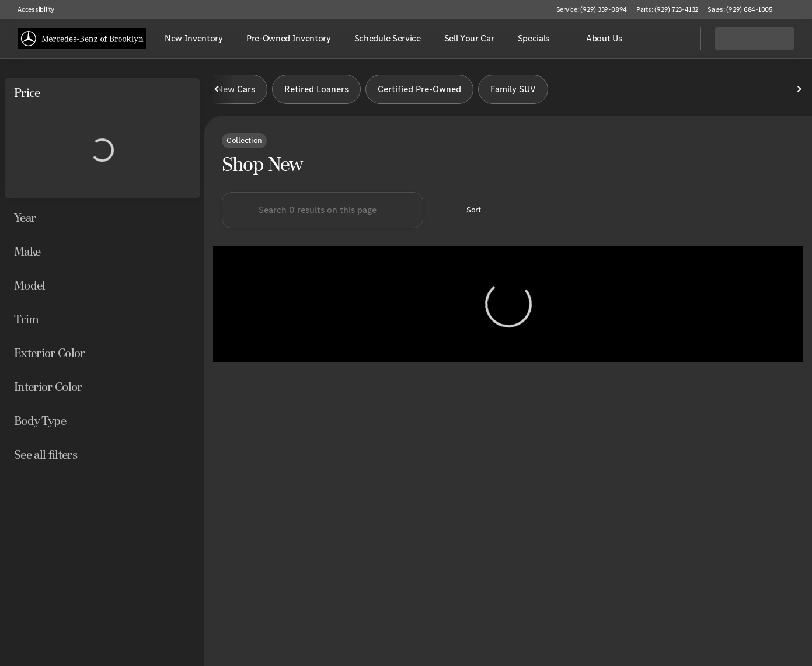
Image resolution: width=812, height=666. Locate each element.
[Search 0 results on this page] (323, 210)
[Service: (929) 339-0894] (592, 9)
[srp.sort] (467, 210)
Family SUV (513, 89)
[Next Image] (799, 89)
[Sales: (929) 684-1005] (740, 9)
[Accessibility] (31, 9)
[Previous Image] (217, 89)
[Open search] (677, 39)
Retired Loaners (316, 89)
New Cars (236, 89)
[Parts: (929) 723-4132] (667, 9)
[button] (798, 9)
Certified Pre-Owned (419, 89)
